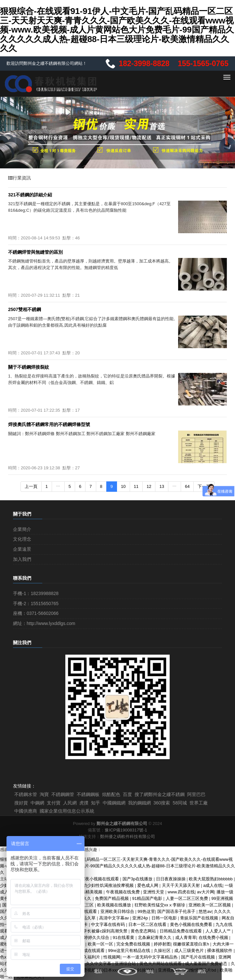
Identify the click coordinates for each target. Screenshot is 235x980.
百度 (127, 794)
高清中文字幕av (115, 918)
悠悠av (205, 911)
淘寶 (44, 794)
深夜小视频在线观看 (101, 879)
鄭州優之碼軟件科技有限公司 (128, 837)
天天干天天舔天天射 (182, 885)
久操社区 (163, 951)
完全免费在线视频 (134, 944)
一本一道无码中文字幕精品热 (151, 957)
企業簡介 (22, 529)
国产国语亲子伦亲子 (177, 911)
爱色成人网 (148, 885)
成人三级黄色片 (190, 951)
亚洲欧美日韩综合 (118, 911)
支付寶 (54, 803)
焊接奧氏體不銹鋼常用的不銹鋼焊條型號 (49, 424)
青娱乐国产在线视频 (200, 918)
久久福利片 (90, 957)
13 (162, 486)
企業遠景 (22, 549)
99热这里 (146, 911)
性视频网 (112, 957)
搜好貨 (21, 803)
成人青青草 (186, 937)
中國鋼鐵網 (114, 803)
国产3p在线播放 (138, 879)
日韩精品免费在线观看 (181, 931)
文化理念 (22, 539)
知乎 (96, 803)
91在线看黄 (124, 937)
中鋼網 (37, 803)
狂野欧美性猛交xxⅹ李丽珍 (161, 905)
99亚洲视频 (222, 898)
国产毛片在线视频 (199, 957)
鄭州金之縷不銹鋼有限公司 (122, 824)
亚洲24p (141, 918)
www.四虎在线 (181, 892)
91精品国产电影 (148, 898)
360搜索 (162, 803)
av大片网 (206, 892)
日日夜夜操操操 (171, 879)
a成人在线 (213, 885)
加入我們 (22, 559)
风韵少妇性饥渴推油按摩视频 (107, 885)
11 (136, 486)
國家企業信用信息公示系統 (67, 811)
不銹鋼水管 (26, 794)
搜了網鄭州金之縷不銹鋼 (160, 794)
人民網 (70, 803)
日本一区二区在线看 (148, 924)
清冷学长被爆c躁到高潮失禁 (101, 931)
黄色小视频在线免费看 (192, 924)
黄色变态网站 (144, 931)
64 (187, 486)
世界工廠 (199, 803)
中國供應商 (26, 811)
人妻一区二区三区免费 (188, 898)
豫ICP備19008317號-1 (126, 830)
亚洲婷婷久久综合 (93, 937)
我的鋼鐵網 (139, 803)
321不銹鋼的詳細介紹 (30, 195)
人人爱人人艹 (219, 931)
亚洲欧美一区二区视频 (210, 905)
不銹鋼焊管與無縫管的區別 (35, 252)
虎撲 (84, 803)
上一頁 (31, 486)
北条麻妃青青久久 (155, 937)
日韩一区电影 (165, 918)
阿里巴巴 (196, 794)
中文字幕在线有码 (109, 924)
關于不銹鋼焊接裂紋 (29, 367)
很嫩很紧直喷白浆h (192, 944)
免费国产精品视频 (112, 898)
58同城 (180, 803)
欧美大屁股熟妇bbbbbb (211, 879)
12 (149, 486)
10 (123, 486)
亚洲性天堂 (154, 892)
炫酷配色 (111, 794)
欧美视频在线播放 (115, 905)
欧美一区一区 (101, 944)
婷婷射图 (162, 944)
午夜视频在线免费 (124, 892)
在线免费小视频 (214, 937)
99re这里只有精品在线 (130, 951)
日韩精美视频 (90, 892)
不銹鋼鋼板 (88, 794)
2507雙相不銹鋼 (25, 309)
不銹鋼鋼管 (63, 794)
